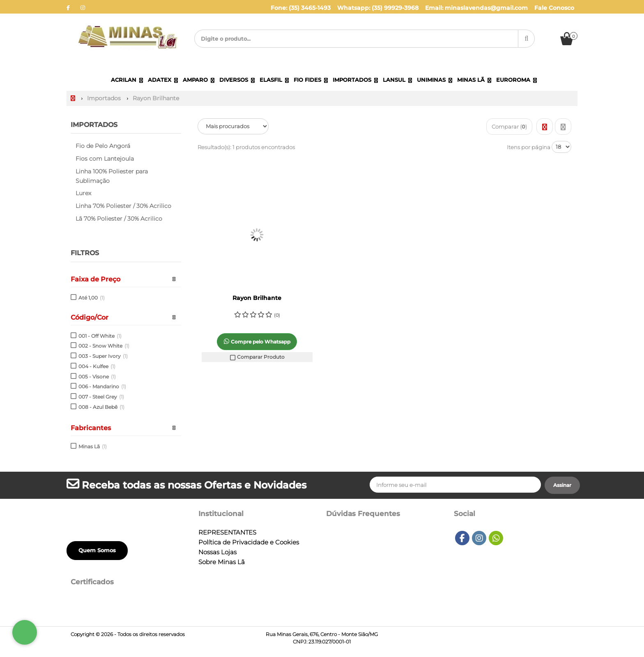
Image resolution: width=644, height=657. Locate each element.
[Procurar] (526, 39)
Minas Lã (93, 446)
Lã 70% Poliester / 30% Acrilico (119, 219)
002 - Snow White (104, 346)
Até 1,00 (92, 298)
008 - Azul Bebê (101, 407)
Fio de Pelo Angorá (103, 146)
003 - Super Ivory (103, 356)
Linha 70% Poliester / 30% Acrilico (123, 206)
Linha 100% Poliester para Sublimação (112, 176)
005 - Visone (97, 377)
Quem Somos (97, 550)
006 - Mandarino (102, 386)
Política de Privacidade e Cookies (249, 542)
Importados (94, 125)
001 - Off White (100, 336)
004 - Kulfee (97, 366)
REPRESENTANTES (227, 533)
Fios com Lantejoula (105, 159)
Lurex (83, 193)
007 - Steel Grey (101, 397)
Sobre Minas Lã (222, 562)
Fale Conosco (554, 8)
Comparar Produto (257, 357)
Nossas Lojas (217, 552)
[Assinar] (562, 485)
